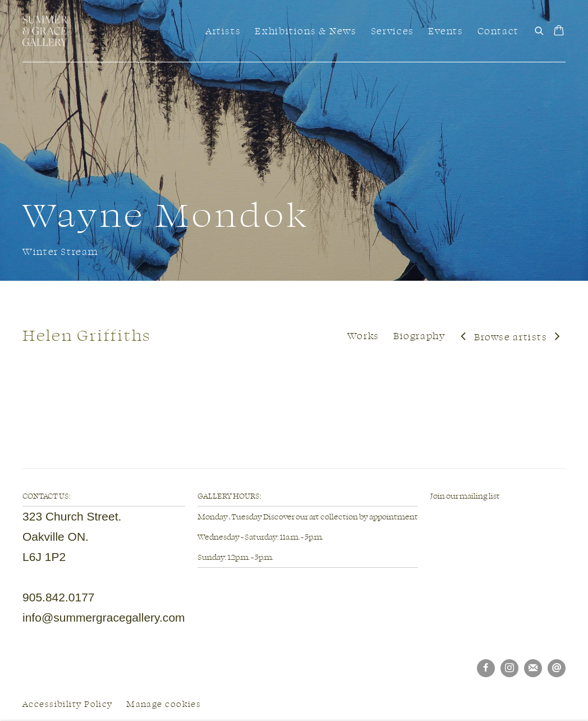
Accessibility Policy (68, 704)
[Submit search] (540, 29)
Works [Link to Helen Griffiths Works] (363, 336)
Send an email (557, 668)
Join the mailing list (533, 668)
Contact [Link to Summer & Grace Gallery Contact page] (498, 31)
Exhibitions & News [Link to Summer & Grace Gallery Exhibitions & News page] (306, 31)
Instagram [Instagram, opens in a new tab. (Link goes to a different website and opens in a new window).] (509, 668)
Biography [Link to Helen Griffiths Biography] (419, 336)
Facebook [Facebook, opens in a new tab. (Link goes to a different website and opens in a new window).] (486, 668)
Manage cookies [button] (164, 704)
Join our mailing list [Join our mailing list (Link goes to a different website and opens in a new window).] (465, 496)
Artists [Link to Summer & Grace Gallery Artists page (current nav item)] (223, 31)
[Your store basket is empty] (559, 31)
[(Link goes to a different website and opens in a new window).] (431, 516)
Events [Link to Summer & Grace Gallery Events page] (446, 31)
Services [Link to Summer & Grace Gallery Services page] (392, 31)
